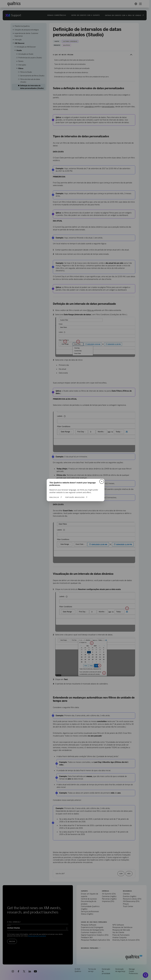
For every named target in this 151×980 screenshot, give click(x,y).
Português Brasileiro (75, 497)
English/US (54, 497)
